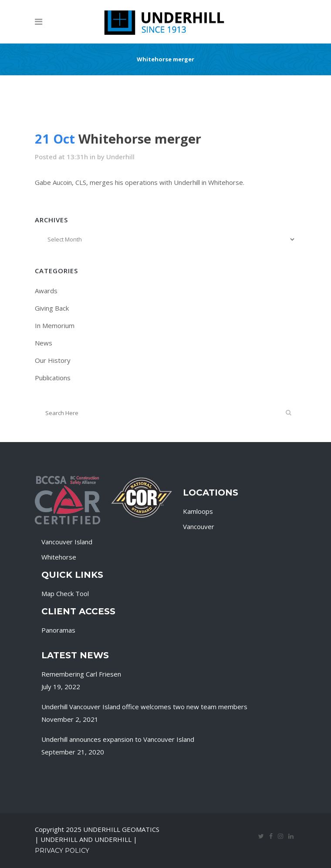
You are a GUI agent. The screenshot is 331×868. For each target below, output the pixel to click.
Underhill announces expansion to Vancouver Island (118, 739)
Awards (46, 291)
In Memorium (55, 325)
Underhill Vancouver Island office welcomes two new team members (144, 707)
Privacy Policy (62, 851)
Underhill (120, 157)
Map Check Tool (65, 593)
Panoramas (58, 630)
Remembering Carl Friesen (81, 674)
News (44, 343)
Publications (53, 378)
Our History (53, 360)
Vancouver (199, 526)
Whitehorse (59, 557)
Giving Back (52, 308)
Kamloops (198, 511)
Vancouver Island (67, 542)
